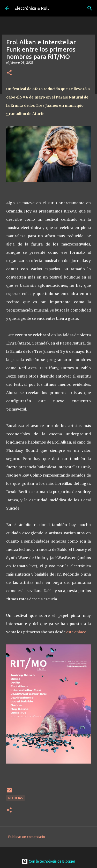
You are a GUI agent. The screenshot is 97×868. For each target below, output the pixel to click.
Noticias (16, 798)
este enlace (76, 632)
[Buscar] (90, 8)
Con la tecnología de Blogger (48, 861)
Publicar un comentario (27, 837)
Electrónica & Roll (32, 8)
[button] (9, 73)
